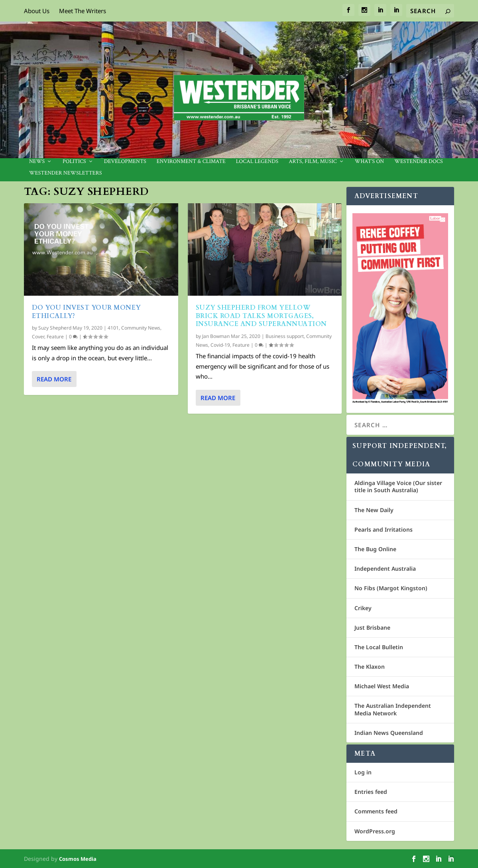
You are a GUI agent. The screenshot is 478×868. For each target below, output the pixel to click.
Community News (141, 328)
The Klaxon (370, 667)
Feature (55, 337)
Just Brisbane (372, 627)
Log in (363, 772)
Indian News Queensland (389, 733)
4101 (113, 328)
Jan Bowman (216, 336)
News (37, 162)
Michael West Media (382, 686)
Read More (54, 379)
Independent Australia (385, 569)
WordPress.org (375, 831)
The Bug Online (375, 549)
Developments (125, 162)
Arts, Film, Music (313, 162)
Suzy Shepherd (55, 328)
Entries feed (371, 792)
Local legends (257, 162)
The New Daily (374, 510)
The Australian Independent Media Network (393, 709)
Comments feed (376, 811)
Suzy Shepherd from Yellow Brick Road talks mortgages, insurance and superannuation (261, 316)
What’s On (370, 162)
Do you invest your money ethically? (87, 312)
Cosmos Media (78, 859)
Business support (285, 336)
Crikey (363, 608)
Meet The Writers (83, 11)
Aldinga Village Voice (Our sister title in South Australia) (398, 486)
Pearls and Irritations (384, 529)
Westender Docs (418, 162)
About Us (37, 11)
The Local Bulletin (379, 647)
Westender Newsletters (65, 173)
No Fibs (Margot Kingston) (391, 588)
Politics (74, 162)
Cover (38, 337)
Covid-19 (220, 345)
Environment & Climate (191, 162)
